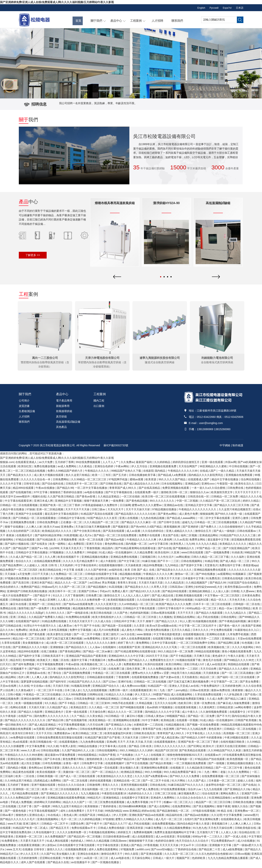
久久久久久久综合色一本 (36, 483)
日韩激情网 (94, 788)
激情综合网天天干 (112, 857)
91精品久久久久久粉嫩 (119, 698)
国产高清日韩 (21, 586)
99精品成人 (105, 819)
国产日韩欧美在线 (111, 487)
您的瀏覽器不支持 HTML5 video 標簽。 (74, 155)
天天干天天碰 (95, 814)
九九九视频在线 (90, 797)
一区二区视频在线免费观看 (190, 767)
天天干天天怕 (44, 737)
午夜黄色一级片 (73, 861)
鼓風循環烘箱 (64, 415)
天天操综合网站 (141, 861)
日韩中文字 (147, 741)
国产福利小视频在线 (17, 547)
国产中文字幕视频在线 (119, 496)
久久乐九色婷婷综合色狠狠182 (215, 857)
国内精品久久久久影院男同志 (206, 479)
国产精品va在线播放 (197, 819)
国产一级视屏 (42, 810)
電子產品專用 (64, 404)
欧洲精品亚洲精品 (108, 702)
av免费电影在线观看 (23, 741)
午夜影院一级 (225, 487)
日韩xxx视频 (242, 857)
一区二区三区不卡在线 (49, 694)
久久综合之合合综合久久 (192, 801)
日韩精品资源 (225, 711)
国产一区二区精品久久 (106, 776)
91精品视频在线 (175, 728)
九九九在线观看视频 (95, 694)
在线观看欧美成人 (232, 823)
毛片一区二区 (69, 823)
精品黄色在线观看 (24, 776)
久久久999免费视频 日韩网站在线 (83, 698)
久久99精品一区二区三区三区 (89, 483)
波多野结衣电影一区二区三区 (224, 788)
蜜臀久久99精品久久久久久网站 (135, 823)
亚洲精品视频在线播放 (241, 767)
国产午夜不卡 (94, 827)
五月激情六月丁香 (208, 836)
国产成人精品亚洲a (168, 741)
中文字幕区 (255, 840)
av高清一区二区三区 (97, 861)
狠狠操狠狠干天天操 (141, 844)
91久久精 (53, 750)
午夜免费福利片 (211, 689)
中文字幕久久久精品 (123, 793)
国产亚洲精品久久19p (119, 728)
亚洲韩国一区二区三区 (27, 793)
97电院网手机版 (118, 483)
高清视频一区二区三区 (237, 737)
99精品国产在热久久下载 (126, 474)
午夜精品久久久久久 (97, 474)
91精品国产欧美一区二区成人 (31, 831)
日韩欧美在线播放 (244, 806)
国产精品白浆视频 (161, 767)
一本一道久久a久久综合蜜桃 (209, 491)
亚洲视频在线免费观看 (239, 479)
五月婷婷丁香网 (65, 466)
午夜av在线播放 (46, 491)
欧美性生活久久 (245, 487)
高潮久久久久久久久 (74, 771)
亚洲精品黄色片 (55, 715)
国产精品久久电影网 (31, 715)
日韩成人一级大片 (164, 861)
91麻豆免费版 (154, 831)
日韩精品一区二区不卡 (55, 827)
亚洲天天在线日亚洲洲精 (231, 750)
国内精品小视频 (17, 771)
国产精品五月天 (60, 831)
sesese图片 (251, 819)
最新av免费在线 (221, 694)
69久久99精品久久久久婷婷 (137, 754)
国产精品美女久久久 (20, 479)
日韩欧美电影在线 (246, 831)
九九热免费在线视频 (93, 745)
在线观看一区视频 (188, 724)
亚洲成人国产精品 (132, 849)
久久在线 (24, 689)
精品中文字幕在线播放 (225, 483)
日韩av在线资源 (200, 694)
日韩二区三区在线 (166, 797)
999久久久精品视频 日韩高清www (107, 844)
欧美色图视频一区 (238, 762)
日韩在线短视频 (50, 754)
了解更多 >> (33, 555)
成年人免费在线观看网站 (104, 853)
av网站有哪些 (244, 711)
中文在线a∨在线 (41, 689)
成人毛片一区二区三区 (169, 823)
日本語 (239, 8)
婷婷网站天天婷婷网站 (48, 806)
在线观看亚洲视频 (29, 849)
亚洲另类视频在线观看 (135, 788)
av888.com (143, 853)
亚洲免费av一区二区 (247, 814)
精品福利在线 (175, 819)
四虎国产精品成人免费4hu (62, 732)
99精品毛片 (94, 801)
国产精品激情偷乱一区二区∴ (174, 814)
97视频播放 (166, 711)
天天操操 (11, 578)
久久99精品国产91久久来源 (225, 754)
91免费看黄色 (10, 844)
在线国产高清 (88, 819)
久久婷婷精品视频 (90, 823)
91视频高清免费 (81, 689)
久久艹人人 (142, 758)
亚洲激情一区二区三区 (29, 840)
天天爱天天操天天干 (33, 844)
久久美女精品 (95, 720)
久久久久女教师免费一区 (72, 836)
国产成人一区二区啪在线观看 (78, 780)
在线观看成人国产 (199, 483)
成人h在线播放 (246, 844)
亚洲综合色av (16, 762)
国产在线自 (250, 788)
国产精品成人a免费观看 (172, 479)
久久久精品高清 (175, 586)
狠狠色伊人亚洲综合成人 (31, 819)
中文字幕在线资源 (108, 849)
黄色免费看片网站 (74, 762)
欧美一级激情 (132, 732)
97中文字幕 (41, 496)
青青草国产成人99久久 (123, 491)
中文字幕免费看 (36, 750)
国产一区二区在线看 (76, 784)
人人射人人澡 (229, 836)
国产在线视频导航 (21, 496)
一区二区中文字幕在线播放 (91, 491)
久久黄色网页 (207, 711)
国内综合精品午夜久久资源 (194, 827)
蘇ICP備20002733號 (116, 449)
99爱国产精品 (161, 698)
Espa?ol (225, 8)
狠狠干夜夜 (224, 810)
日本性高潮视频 (52, 767)
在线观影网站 (35, 762)
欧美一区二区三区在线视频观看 (61, 793)
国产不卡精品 (68, 707)
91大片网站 (179, 784)
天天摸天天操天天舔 (151, 586)
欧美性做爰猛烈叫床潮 (118, 737)
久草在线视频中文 (44, 836)
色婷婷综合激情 (165, 844)
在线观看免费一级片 (147, 496)
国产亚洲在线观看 (152, 857)
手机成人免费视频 (21, 806)
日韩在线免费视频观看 (93, 732)
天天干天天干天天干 (247, 496)
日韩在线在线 (158, 788)
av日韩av (95, 586)
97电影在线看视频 (204, 814)
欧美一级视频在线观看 (29, 707)
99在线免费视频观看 (88, 466)
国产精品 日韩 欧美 (141, 750)
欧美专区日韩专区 (23, 737)
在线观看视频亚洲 (141, 694)
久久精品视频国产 (197, 586)
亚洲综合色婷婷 (104, 470)
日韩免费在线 (236, 491)
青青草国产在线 (152, 732)
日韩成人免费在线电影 (112, 831)
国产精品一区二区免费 (202, 720)
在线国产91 (25, 720)
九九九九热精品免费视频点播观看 (228, 861)
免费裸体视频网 (143, 836)
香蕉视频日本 (220, 827)
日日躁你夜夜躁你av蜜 (117, 840)
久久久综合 (215, 737)
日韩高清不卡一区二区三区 (82, 487)
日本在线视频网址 (172, 487)
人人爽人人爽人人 (241, 827)
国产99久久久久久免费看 (185, 780)
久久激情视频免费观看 (214, 715)
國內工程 (99, 404)
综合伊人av (195, 793)
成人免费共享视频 (138, 806)
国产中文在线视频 (138, 767)
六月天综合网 (96, 728)
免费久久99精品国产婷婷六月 (65, 474)
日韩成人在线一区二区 (135, 702)
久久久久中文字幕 (11, 487)
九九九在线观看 (213, 793)
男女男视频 (109, 586)
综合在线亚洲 (211, 797)
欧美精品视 (168, 724)
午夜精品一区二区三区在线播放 (42, 698)
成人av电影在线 (120, 861)
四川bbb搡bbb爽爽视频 (133, 810)
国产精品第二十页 (210, 853)
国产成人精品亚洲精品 (43, 728)
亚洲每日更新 (52, 771)
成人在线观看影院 (143, 840)
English (194, 8)
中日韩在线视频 (239, 470)
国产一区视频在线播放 (106, 866)
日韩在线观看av (247, 535)
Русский (209, 8)
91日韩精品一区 (115, 720)
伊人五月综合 (140, 470)
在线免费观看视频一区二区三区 (221, 780)
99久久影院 (132, 857)
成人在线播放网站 (182, 698)
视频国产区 (183, 861)
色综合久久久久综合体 (71, 788)
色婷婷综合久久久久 (141, 797)
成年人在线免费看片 (73, 814)
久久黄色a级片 (25, 694)
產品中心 (115, 20)
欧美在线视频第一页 (49, 776)
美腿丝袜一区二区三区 (77, 776)
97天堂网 (253, 715)
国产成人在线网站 (160, 810)
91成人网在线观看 (58, 844)
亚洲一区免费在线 (205, 707)
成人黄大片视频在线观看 (49, 479)
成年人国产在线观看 (33, 866)
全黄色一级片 (72, 767)
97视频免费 (128, 853)
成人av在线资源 (166, 840)
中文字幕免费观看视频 (72, 728)
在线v (256, 513)
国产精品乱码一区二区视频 (85, 840)
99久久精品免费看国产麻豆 (180, 776)
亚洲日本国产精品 (42, 586)
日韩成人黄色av (155, 720)
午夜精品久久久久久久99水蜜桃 (24, 758)
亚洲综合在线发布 (88, 857)
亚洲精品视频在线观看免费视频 (67, 801)
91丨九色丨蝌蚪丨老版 (212, 776)
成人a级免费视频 (233, 853)
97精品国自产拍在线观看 (210, 762)
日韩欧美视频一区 (48, 780)
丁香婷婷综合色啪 (186, 853)
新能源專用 (63, 409)
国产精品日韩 (56, 724)
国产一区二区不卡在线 (156, 784)
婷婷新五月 (125, 836)
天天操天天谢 (131, 741)
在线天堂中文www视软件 (15, 500)
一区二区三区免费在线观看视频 (106, 806)
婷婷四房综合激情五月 (186, 466)
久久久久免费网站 (239, 776)
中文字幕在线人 (196, 737)
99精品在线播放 (88, 750)
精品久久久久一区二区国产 (71, 586)
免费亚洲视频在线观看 (176, 491)
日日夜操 (202, 849)
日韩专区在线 (32, 487)
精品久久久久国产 (74, 806)
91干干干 (156, 806)
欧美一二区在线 (25, 780)
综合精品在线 (247, 836)
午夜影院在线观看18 (114, 797)
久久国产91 (48, 857)
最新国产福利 (144, 466)
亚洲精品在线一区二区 (127, 784)
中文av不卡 (188, 849)
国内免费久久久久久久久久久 (52, 720)
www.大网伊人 (159, 702)
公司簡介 (24, 404)
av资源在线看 (241, 801)
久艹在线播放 (125, 758)
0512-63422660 (206, 420)
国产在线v (251, 698)
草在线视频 (184, 840)
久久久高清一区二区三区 (179, 857)
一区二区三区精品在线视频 (29, 474)
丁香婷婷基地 (109, 810)
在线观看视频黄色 (165, 745)
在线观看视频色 (69, 745)
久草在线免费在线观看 (208, 698)
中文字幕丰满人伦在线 (113, 750)
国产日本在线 (53, 762)
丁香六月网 (7, 517)
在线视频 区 (158, 758)
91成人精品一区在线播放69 (217, 724)
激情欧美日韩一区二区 (175, 496)
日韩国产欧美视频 (246, 724)
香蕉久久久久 (111, 788)
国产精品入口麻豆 (236, 702)
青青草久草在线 (127, 586)
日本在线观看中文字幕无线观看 (76, 849)
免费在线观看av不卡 (84, 831)
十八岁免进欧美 (233, 698)
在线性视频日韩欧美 (233, 745)
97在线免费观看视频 (174, 793)
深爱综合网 (77, 827)
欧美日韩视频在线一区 (44, 745)
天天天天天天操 (169, 849)
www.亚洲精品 (131, 814)
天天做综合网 (98, 715)
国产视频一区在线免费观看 (203, 728)
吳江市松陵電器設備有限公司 (57, 449)
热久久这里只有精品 (78, 479)
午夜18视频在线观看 (237, 741)
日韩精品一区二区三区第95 (94, 707)
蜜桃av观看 (137, 483)
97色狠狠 (108, 823)
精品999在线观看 (24, 491)
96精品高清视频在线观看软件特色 (241, 728)
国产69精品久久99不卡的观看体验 (202, 741)
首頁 (78, 20)
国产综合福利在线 (53, 487)
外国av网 (231, 466)
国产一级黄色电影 (16, 814)
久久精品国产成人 (58, 711)
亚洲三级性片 (31, 827)
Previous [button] (117, 580)
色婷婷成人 (78, 844)
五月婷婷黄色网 (232, 689)
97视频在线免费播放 (17, 582)
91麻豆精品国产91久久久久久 (186, 788)
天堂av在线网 (9, 689)
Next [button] (216, 580)
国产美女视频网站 (204, 810)
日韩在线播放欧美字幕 (143, 479)
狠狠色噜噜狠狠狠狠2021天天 (185, 758)
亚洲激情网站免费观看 (155, 771)
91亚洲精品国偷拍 (220, 801)
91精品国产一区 (158, 689)
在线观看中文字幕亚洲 (135, 801)
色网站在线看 (19, 711)
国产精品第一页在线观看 (103, 771)
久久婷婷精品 (163, 466)
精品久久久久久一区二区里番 (126, 715)
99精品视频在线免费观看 (17, 732)
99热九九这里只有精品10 (68, 810)
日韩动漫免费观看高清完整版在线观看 (60, 741)
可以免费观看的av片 (223, 844)
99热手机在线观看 (123, 707)
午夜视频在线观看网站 (102, 836)
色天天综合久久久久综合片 (193, 844)
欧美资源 (151, 483)
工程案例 (135, 20)
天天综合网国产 (188, 470)
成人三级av (65, 702)
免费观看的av (63, 737)
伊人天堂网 (120, 819)
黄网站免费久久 (230, 797)
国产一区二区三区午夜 (229, 771)
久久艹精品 (79, 720)
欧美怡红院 (25, 470)
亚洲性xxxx (208, 487)
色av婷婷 (152, 711)
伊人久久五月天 (30, 857)
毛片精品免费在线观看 (26, 797)
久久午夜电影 (8, 720)
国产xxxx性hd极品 (162, 853)
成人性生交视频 (31, 767)
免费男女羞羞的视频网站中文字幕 (175, 836)
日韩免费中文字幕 (93, 767)
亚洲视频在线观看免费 (163, 470)
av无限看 (39, 732)
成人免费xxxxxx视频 (134, 689)
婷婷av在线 (148, 814)
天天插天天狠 (61, 689)
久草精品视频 (145, 707)
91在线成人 (55, 819)
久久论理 (217, 819)
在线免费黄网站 (182, 810)
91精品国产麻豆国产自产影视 (103, 741)
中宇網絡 (225, 449)
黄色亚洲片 (216, 732)
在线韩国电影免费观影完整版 (187, 702)
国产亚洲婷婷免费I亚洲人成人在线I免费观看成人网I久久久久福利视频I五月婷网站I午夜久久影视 (57, 2)
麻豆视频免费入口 (189, 797)
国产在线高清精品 (150, 491)
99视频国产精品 (176, 720)
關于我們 (96, 20)
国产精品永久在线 (59, 866)
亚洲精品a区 (193, 487)
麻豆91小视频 (135, 720)
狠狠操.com (7, 466)
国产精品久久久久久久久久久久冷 (25, 724)
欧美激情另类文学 (222, 496)
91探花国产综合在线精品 (243, 586)
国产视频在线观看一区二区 (153, 762)
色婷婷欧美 (199, 861)
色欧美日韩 (185, 707)
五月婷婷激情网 (28, 861)
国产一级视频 (217, 767)
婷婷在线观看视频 (101, 784)
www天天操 (14, 827)
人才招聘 (157, 20)
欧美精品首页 (79, 711)
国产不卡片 (223, 720)
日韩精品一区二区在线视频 (241, 732)
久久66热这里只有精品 (19, 784)
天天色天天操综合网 (221, 831)
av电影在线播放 (94, 496)
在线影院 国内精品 (155, 474)
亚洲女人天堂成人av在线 (184, 689)
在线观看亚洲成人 (26, 466)
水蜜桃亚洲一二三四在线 (149, 728)
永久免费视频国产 (56, 840)
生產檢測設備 (27, 415)
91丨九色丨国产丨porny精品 (171, 694)
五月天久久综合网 (166, 707)
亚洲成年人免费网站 (163, 801)
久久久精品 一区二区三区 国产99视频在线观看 (117, 711)
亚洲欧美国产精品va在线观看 (147, 819)
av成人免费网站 (67, 470)
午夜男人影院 (68, 750)
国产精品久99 (65, 491)
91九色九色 (200, 831)
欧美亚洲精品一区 (101, 724)
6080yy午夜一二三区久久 (208, 840)
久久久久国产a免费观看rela (151, 780)
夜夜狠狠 (238, 694)
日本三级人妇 (73, 694)
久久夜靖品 (86, 470)
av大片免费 (46, 466)
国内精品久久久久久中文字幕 (163, 715)
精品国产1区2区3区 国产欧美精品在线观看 (181, 754)
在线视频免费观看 (76, 853)
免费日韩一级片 (119, 694)
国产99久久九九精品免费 (192, 732)
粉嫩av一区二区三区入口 (179, 806)
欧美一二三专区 (102, 479)
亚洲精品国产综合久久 (106, 689)
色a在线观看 (21, 745)
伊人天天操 (116, 732)
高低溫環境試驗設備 (68, 425)
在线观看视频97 (115, 767)
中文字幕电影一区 (182, 762)
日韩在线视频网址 (107, 754)
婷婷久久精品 (251, 504)
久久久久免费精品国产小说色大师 (25, 801)
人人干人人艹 (111, 466)
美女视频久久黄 (130, 771)
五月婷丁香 (25, 810)
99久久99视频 (154, 776)
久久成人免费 (215, 702)
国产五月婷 (120, 479)
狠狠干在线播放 (15, 530)
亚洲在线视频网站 (48, 823)
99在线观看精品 (88, 758)
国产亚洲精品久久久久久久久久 (60, 797)
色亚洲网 (169, 732)
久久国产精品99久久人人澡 (78, 754)
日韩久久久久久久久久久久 (170, 750)
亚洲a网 (111, 745)
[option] (131, 63)
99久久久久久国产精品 (172, 483)
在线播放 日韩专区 (34, 853)
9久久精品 (51, 707)
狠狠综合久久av (200, 496)
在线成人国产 (208, 474)
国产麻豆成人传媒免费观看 (234, 707)
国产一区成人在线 (236, 840)
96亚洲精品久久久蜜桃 (214, 470)
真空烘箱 (61, 420)
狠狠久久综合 (240, 810)
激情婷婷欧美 (95, 762)
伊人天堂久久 (143, 698)
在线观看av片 (213, 758)
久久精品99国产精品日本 (120, 762)
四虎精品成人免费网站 (48, 784)
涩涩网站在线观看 (50, 861)
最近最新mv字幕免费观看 (61, 758)
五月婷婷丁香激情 (19, 788)
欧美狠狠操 (92, 810)
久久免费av (128, 466)
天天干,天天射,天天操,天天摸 (135, 745)
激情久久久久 (55, 853)
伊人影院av (49, 849)
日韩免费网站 (61, 483)
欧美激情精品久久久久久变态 (115, 780)
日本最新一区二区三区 (222, 784)
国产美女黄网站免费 (207, 823)
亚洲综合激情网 (31, 702)
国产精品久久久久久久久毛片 (18, 823)
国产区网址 (195, 750)
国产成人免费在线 (148, 793)
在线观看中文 (238, 715)
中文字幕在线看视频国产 (44, 814)
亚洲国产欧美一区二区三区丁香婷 (198, 745)
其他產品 (61, 431)
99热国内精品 (113, 814)
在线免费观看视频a (164, 827)
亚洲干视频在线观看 (44, 788)
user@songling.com (211, 427)
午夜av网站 (123, 470)
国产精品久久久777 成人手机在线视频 (127, 827)
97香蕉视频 (151, 849)
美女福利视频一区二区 (96, 793)
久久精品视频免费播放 (178, 831)
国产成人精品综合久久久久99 (142, 487)
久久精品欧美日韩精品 (200, 771)
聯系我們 (176, 20)
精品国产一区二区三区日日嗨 (213, 806)
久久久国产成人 (197, 784)
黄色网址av (35, 771)
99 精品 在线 (225, 814)
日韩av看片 (7, 819)
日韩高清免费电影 (85, 702)
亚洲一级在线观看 (213, 466)
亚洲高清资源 (135, 831)
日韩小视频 (15, 698)
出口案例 (99, 409)
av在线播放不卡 (81, 866)
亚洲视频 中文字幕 (221, 849)
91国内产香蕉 (107, 758)
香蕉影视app (251, 569)
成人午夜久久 (190, 715)
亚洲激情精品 (112, 801)
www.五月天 (14, 853)
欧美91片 (209, 750)
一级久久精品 (226, 474)
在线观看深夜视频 (186, 711)
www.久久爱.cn (30, 754)
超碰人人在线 (246, 784)
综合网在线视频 (250, 483)
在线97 (189, 823)
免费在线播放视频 (45, 470)
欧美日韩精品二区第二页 (88, 737)
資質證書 (24, 409)
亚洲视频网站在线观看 (127, 724)
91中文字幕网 (151, 724)
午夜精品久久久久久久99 (183, 474)
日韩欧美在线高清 (145, 737)
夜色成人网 (71, 819)
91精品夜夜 (49, 702)
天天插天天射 (37, 711)
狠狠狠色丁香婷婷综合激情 (66, 496)
